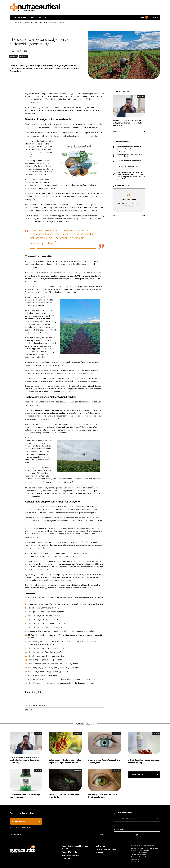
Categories (23, 17)
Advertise (101, 846)
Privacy (100, 853)
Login (154, 17)
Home (14, 17)
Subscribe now (136, 775)
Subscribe (142, 17)
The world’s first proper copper (129, 166)
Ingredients (13, 56)
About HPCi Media (69, 852)
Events (34, 17)
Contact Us (67, 859)
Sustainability (24, 56)
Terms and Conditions (106, 849)
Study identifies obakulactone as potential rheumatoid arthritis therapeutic (129, 149)
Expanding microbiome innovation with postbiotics (130, 156)
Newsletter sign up (70, 855)
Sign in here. (28, 828)
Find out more (16, 835)
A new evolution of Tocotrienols (129, 161)
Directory (43, 17)
